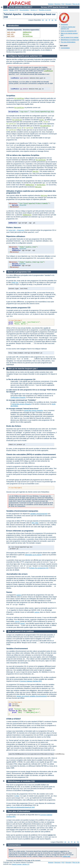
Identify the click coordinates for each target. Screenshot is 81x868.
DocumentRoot (46, 126)
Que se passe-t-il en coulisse (70, 37)
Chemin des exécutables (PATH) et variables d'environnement (31, 455)
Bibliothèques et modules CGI (70, 40)
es (46, 20)
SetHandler (41, 185)
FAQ (63, 4)
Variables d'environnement (17, 649)
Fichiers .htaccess (14, 227)
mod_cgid (11, 36)
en (43, 20)
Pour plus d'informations (68, 42)
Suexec (9, 592)
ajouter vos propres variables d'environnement (32, 696)
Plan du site (76, 4)
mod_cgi (10, 34)
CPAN (17, 796)
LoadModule (48, 71)
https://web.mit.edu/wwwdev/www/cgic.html (20, 807)
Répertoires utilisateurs (16, 236)
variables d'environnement (39, 514)
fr (50, 20)
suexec (19, 595)
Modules (51, 4)
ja (52, 20)
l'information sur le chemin (33, 555)
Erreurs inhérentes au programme (20, 531)
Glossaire (68, 4)
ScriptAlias (28, 36)
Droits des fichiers (14, 426)
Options (26, 34)
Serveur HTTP (14, 10)
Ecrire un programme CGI (69, 31)
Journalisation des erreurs (17, 574)
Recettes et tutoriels (45, 10)
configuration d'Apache (18, 397)
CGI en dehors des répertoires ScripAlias (23, 155)
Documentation (24, 10)
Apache (5, 10)
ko (56, 20)
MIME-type (15, 283)
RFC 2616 (35, 523)
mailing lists (66, 856)
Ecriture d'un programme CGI (39, 568)
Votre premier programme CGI (18, 308)
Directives (57, 4)
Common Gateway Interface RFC (31, 681)
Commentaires (65, 48)
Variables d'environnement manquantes (22, 511)
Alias (42, 120)
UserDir (36, 172)
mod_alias (11, 32)
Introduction (64, 24)
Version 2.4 (34, 10)
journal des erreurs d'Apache (22, 404)
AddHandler (27, 32)
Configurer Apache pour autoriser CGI (68, 28)
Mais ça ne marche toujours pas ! (23, 369)
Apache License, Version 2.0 (21, 864)
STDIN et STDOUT (14, 719)
